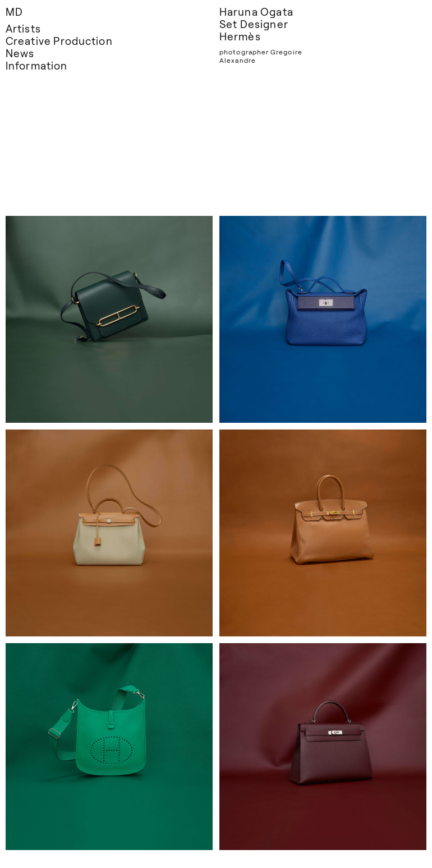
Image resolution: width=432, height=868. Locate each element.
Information (36, 65)
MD (14, 11)
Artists (23, 28)
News (20, 53)
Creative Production (59, 41)
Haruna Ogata (256, 11)
